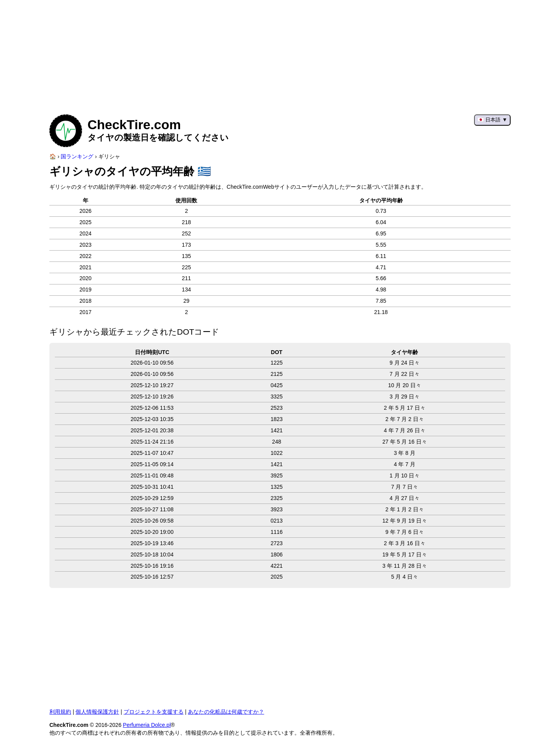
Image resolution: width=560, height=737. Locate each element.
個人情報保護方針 (97, 712)
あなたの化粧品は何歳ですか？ (226, 712)
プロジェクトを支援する (154, 712)
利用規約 (60, 712)
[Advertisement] (280, 54)
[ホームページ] (53, 156)
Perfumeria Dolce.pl (147, 725)
